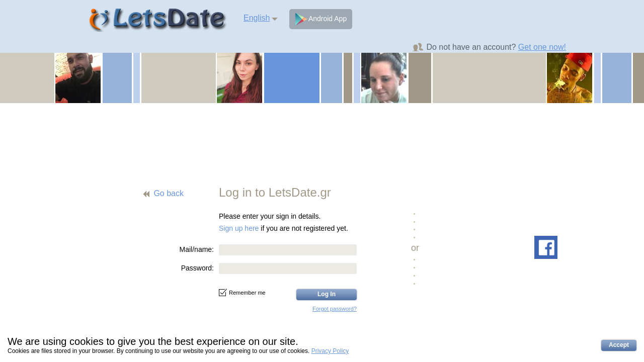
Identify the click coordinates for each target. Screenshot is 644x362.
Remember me (242, 293)
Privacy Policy (330, 351)
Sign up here (239, 228)
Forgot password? (335, 309)
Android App (321, 19)
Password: (197, 268)
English (257, 18)
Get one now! (542, 47)
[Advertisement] (322, 138)
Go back (169, 193)
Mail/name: (197, 249)
